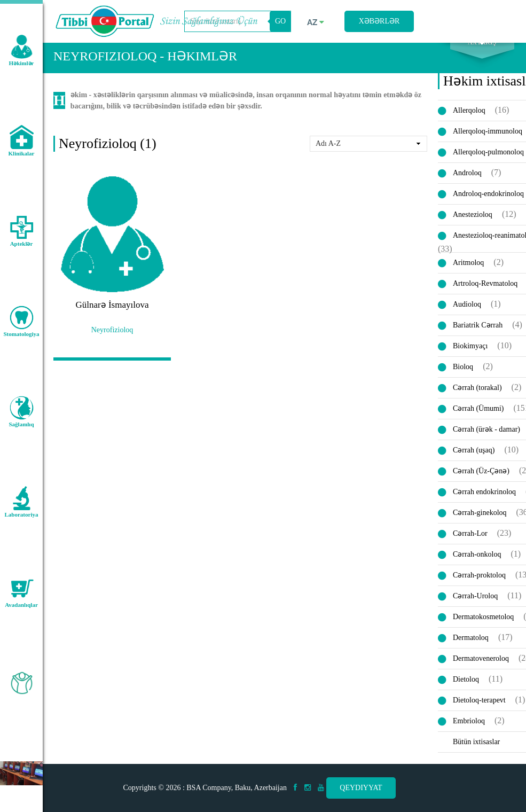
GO (280, 21)
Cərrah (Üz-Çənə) (481, 482)
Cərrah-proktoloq (479, 586)
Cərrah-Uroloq (475, 607)
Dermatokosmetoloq (483, 628)
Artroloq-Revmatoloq (485, 295)
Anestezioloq (473, 226)
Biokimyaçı (470, 357)
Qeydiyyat (361, 788)
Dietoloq (466, 690)
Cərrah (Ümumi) (478, 420)
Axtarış (482, 54)
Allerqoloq (469, 122)
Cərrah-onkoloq (477, 565)
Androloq (467, 184)
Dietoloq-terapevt (479, 711)
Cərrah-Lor (470, 545)
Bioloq (463, 378)
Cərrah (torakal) (477, 399)
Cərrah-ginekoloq (480, 524)
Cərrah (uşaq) (474, 461)
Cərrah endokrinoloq (484, 503)
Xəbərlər (379, 21)
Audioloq (467, 315)
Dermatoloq (471, 649)
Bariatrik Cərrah (478, 336)
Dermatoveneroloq (481, 670)
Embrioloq (469, 732)
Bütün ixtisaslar (476, 753)
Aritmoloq (468, 274)
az (316, 22)
